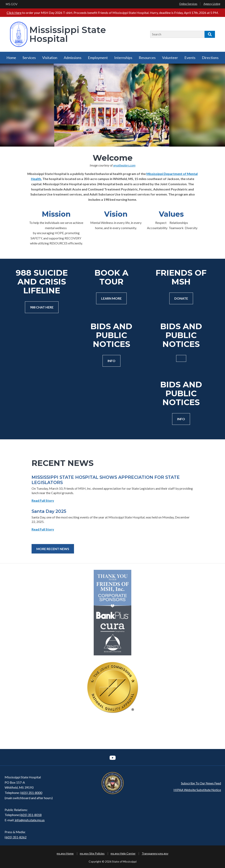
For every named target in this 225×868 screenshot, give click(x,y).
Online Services (188, 4)
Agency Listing (212, 4)
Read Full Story (43, 500)
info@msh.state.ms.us (30, 820)
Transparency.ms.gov (155, 853)
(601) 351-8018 (31, 815)
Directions (210, 58)
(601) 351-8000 (31, 793)
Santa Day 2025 (49, 511)
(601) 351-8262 (16, 837)
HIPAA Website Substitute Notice (197, 790)
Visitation (50, 58)
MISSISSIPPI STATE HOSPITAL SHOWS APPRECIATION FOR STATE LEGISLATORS (106, 480)
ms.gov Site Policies (92, 853)
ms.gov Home (65, 853)
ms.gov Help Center (123, 853)
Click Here (14, 13)
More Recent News (53, 549)
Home (11, 58)
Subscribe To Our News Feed (201, 783)
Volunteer (170, 58)
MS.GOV (12, 4)
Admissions (73, 58)
